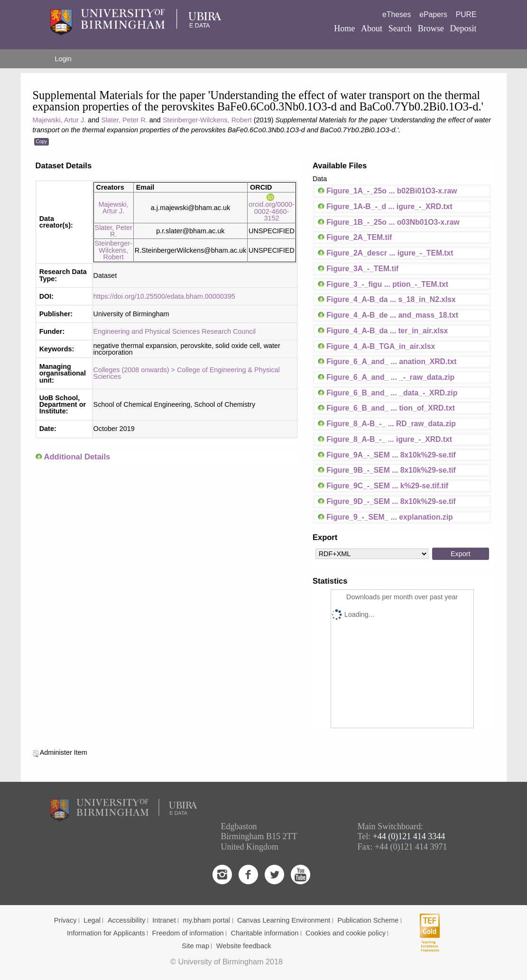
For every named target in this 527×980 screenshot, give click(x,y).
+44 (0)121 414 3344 (409, 836)
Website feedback (244, 946)
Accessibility (127, 920)
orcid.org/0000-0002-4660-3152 (272, 208)
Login (63, 59)
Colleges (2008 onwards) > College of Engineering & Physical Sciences (187, 373)
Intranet (164, 920)
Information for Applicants (106, 933)
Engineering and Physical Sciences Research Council (175, 331)
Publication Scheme (368, 920)
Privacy (65, 920)
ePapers (433, 14)
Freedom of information (188, 933)
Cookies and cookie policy (346, 933)
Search (400, 28)
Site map (195, 946)
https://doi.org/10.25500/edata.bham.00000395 (164, 296)
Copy (42, 142)
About (372, 28)
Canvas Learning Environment (284, 920)
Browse (431, 28)
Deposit (463, 28)
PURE (466, 14)
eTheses (397, 14)
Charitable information (264, 933)
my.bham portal (207, 920)
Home (344, 28)
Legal (92, 920)
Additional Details (77, 457)
